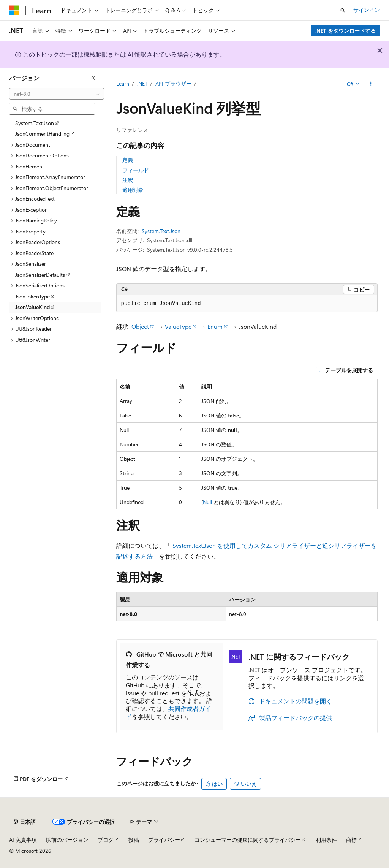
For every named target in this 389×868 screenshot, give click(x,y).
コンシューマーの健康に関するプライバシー (248, 840)
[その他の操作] (371, 84)
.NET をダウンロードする (346, 31)
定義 (128, 160)
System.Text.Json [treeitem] (35, 123)
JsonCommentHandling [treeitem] (42, 134)
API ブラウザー (173, 83)
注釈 (128, 180)
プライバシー (164, 840)
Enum (215, 326)
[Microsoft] (14, 10)
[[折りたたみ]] (93, 78)
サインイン (367, 10)
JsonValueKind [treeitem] (32, 307)
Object (140, 326)
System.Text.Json (161, 231)
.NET (142, 83)
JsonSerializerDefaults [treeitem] (40, 275)
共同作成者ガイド (168, 712)
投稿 (134, 840)
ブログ (106, 840)
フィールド (136, 170)
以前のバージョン (67, 840)
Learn (123, 83)
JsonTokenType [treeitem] (32, 296)
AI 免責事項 (23, 840)
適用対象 (133, 190)
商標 (351, 840)
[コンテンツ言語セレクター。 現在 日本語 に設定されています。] (25, 822)
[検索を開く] (343, 10)
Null (207, 502)
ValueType (178, 326)
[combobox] (57, 94)
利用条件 (326, 840)
